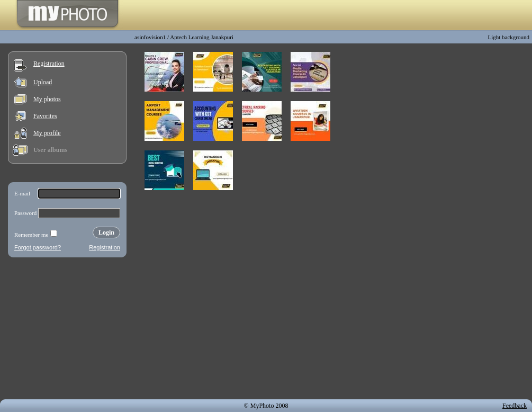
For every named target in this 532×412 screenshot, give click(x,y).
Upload (43, 82)
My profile (47, 133)
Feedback (515, 406)
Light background (508, 37)
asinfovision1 (150, 37)
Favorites (45, 116)
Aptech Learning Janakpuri (202, 37)
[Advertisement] (67, 330)
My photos (47, 99)
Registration (49, 64)
